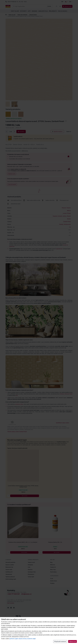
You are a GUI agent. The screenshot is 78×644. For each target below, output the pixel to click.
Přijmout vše (73, 641)
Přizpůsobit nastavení (60, 641)
